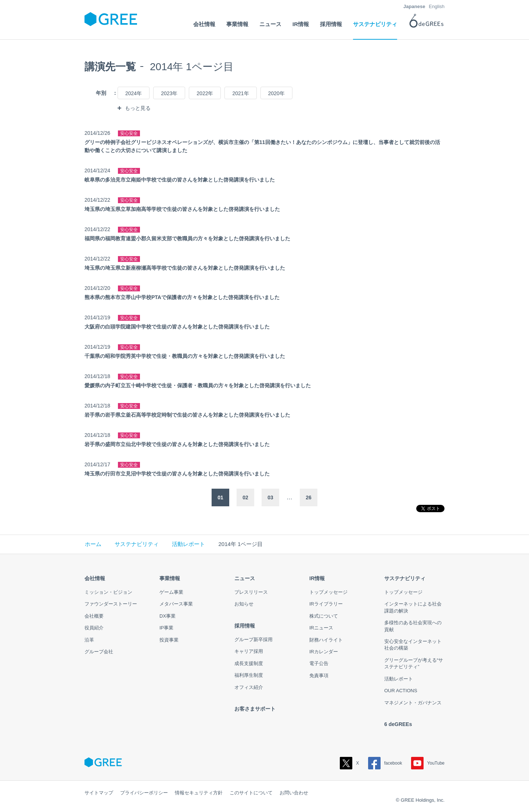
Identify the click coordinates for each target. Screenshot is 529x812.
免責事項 (319, 676)
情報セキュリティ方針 (199, 793)
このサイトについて (251, 793)
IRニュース (321, 628)
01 (220, 497)
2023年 (169, 93)
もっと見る (138, 108)
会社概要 (94, 616)
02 (245, 497)
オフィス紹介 (249, 687)
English (437, 6)
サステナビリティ (137, 544)
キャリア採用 (249, 651)
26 (309, 497)
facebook (385, 763)
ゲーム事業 (171, 592)
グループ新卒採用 (253, 639)
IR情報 (317, 578)
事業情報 (170, 578)
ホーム (93, 544)
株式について (324, 616)
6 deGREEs (398, 724)
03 (270, 497)
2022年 (205, 93)
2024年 (134, 93)
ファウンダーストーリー (111, 604)
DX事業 (168, 616)
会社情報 (95, 578)
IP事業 (166, 628)
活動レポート (188, 544)
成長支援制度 (249, 663)
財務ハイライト (326, 640)
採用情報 (245, 626)
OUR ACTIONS (401, 691)
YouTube (428, 763)
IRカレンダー (324, 652)
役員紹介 (94, 628)
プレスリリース (251, 592)
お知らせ (244, 604)
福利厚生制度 (249, 675)
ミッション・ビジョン (108, 592)
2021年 (240, 93)
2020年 (276, 93)
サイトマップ (99, 793)
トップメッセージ (328, 592)
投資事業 (169, 640)
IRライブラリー (326, 604)
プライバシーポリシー (144, 793)
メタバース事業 (176, 604)
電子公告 (319, 663)
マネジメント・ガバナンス (413, 703)
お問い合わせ (294, 793)
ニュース (245, 578)
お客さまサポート (255, 709)
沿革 (89, 640)
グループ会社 (99, 652)
